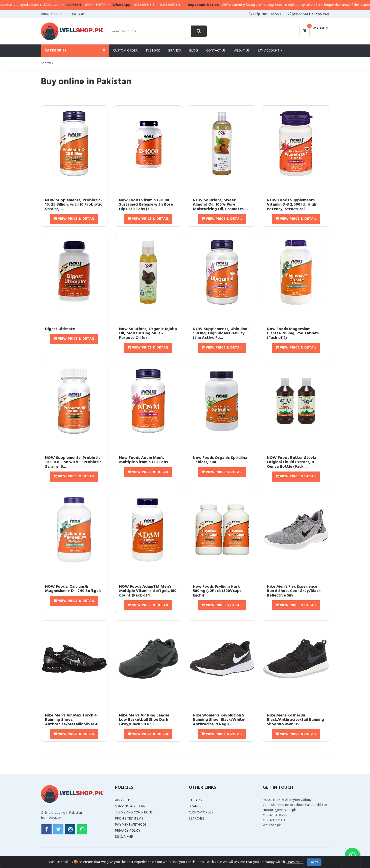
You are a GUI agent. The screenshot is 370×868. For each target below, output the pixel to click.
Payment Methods (131, 825)
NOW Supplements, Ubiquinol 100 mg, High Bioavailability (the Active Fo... (221, 333)
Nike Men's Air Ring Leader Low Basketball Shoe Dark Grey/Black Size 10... (144, 720)
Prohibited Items (129, 819)
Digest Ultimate (60, 329)
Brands (175, 51)
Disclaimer (124, 837)
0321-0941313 (172, 5)
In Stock (153, 51)
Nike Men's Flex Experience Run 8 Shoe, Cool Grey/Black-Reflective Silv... (295, 591)
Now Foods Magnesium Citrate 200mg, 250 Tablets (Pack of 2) (293, 333)
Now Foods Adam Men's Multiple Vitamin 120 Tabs (143, 460)
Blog (194, 51)
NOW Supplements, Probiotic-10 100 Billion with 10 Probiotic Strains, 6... (73, 462)
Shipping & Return (130, 807)
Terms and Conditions (134, 813)
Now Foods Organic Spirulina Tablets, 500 (220, 460)
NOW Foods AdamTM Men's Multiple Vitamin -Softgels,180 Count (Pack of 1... (148, 591)
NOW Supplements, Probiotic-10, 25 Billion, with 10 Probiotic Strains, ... (74, 205)
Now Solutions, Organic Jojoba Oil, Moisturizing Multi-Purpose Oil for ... (148, 333)
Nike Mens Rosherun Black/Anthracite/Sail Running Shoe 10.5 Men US (295, 720)
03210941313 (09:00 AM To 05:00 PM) (299, 14)
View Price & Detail (74, 219)
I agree (314, 862)
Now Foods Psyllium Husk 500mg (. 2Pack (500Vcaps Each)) (217, 591)
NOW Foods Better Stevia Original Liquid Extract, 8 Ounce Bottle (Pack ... (292, 462)
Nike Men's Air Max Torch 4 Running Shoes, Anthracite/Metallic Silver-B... (73, 720)
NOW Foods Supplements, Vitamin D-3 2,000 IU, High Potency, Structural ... (292, 205)
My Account (270, 51)
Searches (197, 819)
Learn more (295, 862)
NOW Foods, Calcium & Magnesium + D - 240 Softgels (73, 589)
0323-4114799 (123, 5)
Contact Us (216, 51)
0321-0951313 (198, 5)
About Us (242, 51)
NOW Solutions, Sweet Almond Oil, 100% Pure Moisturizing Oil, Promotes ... (220, 205)
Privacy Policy (128, 831)
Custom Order (125, 51)
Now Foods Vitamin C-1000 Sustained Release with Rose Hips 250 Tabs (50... (146, 205)
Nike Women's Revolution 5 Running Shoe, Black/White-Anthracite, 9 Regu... (219, 720)
